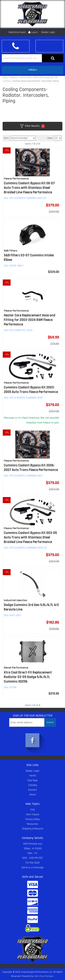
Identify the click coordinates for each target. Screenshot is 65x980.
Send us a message (32, 867)
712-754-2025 (32, 863)
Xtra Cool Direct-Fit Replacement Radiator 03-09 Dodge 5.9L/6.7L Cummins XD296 (28, 677)
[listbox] (23, 138)
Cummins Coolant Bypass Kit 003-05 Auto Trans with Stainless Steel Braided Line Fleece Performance (30, 537)
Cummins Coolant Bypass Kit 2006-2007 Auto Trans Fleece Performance (31, 468)
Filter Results (32, 126)
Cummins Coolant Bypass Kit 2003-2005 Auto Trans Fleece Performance (31, 390)
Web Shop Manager (44, 976)
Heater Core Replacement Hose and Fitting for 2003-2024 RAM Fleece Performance (30, 320)
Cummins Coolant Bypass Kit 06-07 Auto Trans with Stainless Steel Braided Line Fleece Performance (29, 188)
